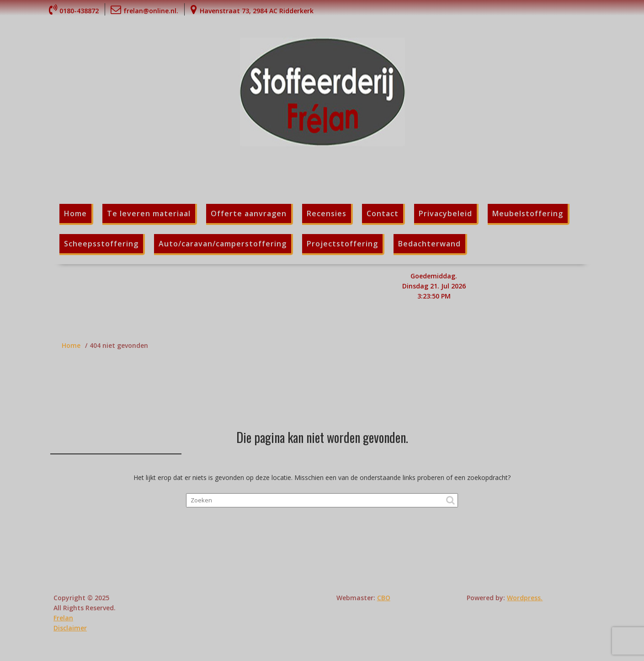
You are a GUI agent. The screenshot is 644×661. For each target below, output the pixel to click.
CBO (384, 598)
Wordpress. (525, 598)
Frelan (63, 618)
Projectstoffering (342, 244)
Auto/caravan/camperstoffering (223, 244)
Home (75, 213)
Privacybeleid (445, 213)
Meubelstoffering (528, 213)
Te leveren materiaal (149, 213)
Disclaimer (70, 628)
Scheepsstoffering (101, 244)
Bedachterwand (429, 244)
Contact (383, 213)
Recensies (327, 213)
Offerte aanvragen (249, 213)
